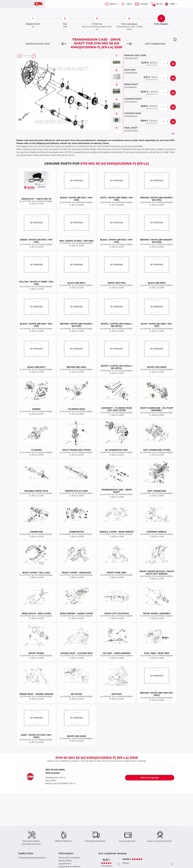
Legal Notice (65, 864)
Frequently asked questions (32, 858)
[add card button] (173, 64)
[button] (175, 39)
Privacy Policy (65, 861)
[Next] (129, 44)
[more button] (167, 64)
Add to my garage (150, 778)
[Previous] (64, 44)
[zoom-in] (34, 56)
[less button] (160, 64)
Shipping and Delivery (69, 867)
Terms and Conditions (69, 858)
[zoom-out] (19, 56)
